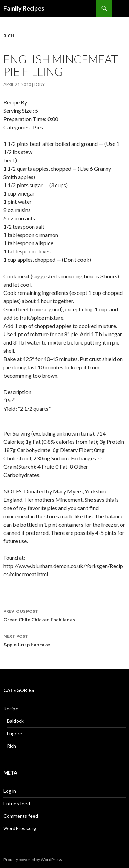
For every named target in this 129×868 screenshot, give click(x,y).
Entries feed (17, 803)
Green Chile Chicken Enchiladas (64, 615)
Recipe (11, 709)
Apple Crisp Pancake (64, 640)
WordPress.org (20, 828)
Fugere (14, 733)
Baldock (15, 721)
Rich (9, 36)
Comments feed (21, 816)
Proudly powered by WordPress (33, 860)
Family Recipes (24, 8)
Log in (10, 791)
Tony (39, 84)
